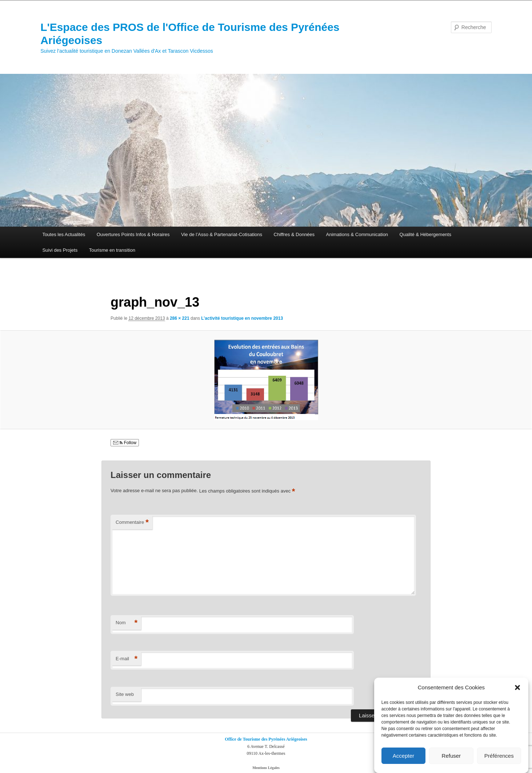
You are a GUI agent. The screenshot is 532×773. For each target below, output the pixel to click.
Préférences (499, 756)
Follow (125, 443)
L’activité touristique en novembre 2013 (242, 318)
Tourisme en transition (112, 250)
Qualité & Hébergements (425, 234)
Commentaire (132, 523)
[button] (517, 688)
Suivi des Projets (60, 250)
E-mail (127, 659)
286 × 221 (180, 318)
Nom (127, 623)
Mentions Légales (266, 768)
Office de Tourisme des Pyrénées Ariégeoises (266, 739)
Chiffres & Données (294, 234)
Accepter (403, 756)
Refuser (451, 756)
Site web (125, 694)
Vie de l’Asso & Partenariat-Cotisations (222, 234)
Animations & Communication (357, 234)
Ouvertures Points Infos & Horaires (133, 234)
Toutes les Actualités (64, 234)
